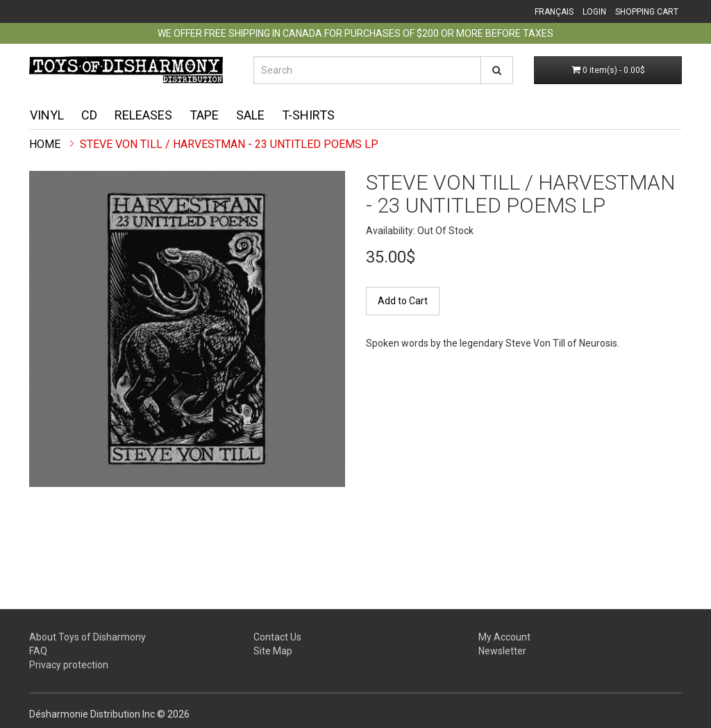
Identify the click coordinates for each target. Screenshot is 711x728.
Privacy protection (69, 665)
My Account (504, 637)
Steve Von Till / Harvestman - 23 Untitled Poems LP (229, 144)
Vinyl (47, 115)
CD (89, 115)
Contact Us (277, 637)
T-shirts (308, 115)
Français (554, 12)
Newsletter (502, 651)
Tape (204, 115)
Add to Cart (403, 301)
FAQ (38, 651)
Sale (250, 115)
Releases (143, 115)
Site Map (273, 651)
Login (594, 12)
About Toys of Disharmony (87, 637)
